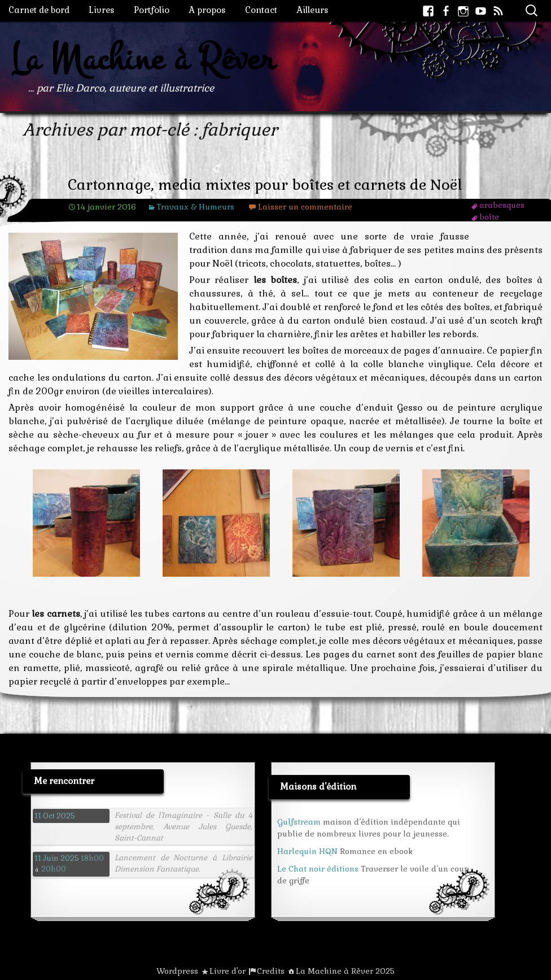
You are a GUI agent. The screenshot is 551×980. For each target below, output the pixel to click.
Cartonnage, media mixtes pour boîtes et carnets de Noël (265, 185)
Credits (271, 971)
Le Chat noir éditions (318, 869)
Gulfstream (299, 822)
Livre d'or (228, 971)
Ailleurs (312, 10)
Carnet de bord (39, 10)
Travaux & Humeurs (195, 207)
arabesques (502, 205)
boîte (489, 217)
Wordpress (177, 971)
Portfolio (152, 10)
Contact (261, 10)
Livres (102, 10)
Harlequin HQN (307, 851)
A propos (207, 10)
